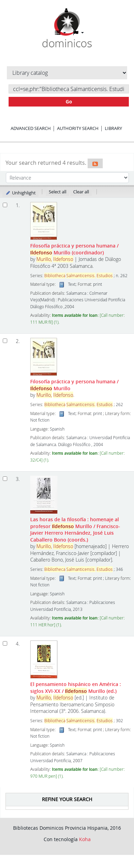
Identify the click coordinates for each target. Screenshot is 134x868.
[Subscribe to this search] (95, 163)
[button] (60, 33)
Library (113, 128)
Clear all (81, 192)
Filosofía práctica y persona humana (74, 249)
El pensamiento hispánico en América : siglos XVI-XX (76, 687)
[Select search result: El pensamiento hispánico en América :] (5, 643)
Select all (58, 192)
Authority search (78, 128)
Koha (85, 839)
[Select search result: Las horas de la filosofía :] (5, 479)
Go (69, 102)
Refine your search (67, 799)
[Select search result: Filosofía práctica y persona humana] (5, 205)
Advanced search (31, 128)
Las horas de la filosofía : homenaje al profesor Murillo (75, 529)
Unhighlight (20, 193)
